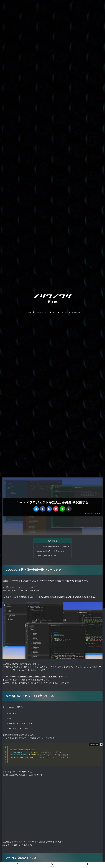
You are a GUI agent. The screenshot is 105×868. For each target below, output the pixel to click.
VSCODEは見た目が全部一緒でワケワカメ (53, 547)
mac (54, 312)
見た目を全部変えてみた (47, 556)
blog (30, 312)
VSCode (64, 312)
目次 (49, 541)
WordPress (76, 312)
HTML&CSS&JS (42, 312)
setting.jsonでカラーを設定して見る (51, 551)
